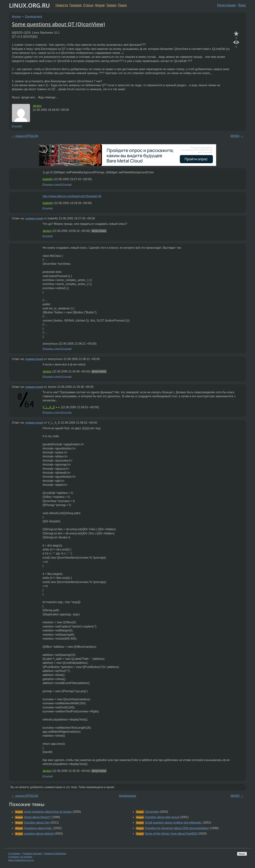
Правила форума (32, 853)
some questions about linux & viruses (48, 812)
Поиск (122, 5)
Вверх (242, 854)
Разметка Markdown (55, 853)
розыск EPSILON (27, 136)
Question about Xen (37, 823)
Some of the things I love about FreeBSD (171, 834)
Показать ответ (52, 184)
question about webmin (39, 834)
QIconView (152, 812)
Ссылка (17, 126)
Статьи (88, 5)
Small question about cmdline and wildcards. (173, 823)
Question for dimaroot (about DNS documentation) (177, 828)
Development (34, 17)
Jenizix (37, 106)
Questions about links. (38, 828)
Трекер (111, 5)
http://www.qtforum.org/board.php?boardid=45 (72, 196)
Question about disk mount (162, 817)
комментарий (34, 218)
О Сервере (14, 853)
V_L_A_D (49, 407)
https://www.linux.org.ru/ (21, 860)
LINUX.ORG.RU (29, 5)
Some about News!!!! (37, 817)
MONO (235, 136)
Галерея (75, 5)
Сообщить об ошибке (20, 857)
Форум (100, 5)
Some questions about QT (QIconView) (58, 24)
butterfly (48, 179)
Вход (242, 5)
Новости (62, 5)
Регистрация (226, 5)
